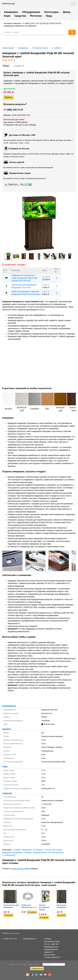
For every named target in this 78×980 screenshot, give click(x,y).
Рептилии (36, 16)
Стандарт (28, 852)
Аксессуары (52, 12)
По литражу (38, 850)
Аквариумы (11, 12)
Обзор (6, 66)
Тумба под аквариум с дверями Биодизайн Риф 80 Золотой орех (26, 293)
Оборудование (31, 12)
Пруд (49, 16)
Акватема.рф (8, 48)
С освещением (9, 855)
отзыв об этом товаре (20, 869)
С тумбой (56, 48)
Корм (7, 16)
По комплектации (40, 48)
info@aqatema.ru (30, 939)
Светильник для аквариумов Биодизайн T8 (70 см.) (24, 286)
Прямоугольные (40, 852)
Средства (20, 16)
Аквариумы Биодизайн (12, 852)
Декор (67, 12)
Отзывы (17, 66)
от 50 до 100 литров (53, 850)
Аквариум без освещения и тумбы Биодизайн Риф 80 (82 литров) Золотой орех (24, 278)
